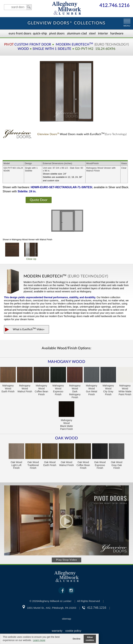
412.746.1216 (114, 6)
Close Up (31, 252)
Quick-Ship (40, 34)
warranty (57, 631)
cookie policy (73, 631)
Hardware (117, 34)
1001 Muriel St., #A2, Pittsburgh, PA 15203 (52, 608)
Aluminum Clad (77, 34)
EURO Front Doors (20, 34)
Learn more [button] (39, 640)
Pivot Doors (57, 34)
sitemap (67, 619)
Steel (92, 34)
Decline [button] (77, 639)
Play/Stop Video (67, 560)
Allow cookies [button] (90, 639)
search (18, 7)
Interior (103, 34)
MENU (127, 26)
